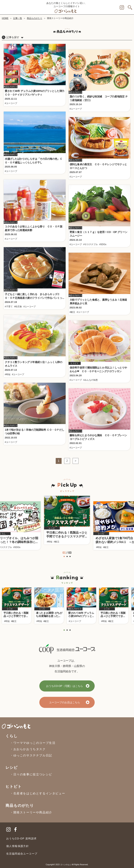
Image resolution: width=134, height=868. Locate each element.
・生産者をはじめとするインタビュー (38, 793)
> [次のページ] (75, 461)
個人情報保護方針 (18, 846)
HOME (5, 18)
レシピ (12, 767)
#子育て (9, 307)
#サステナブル (91, 244)
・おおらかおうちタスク (28, 749)
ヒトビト (14, 786)
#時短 (8, 374)
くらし (12, 736)
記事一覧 (18, 18)
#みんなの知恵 (91, 380)
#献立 (73, 312)
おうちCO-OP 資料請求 (22, 838)
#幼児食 (18, 307)
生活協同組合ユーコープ (22, 854)
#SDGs (103, 244)
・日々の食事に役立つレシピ (31, 774)
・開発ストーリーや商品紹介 (31, 812)
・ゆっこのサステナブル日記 (31, 755)
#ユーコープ (11, 103)
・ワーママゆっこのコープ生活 (33, 743)
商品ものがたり (35, 18)
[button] (61, 556)
